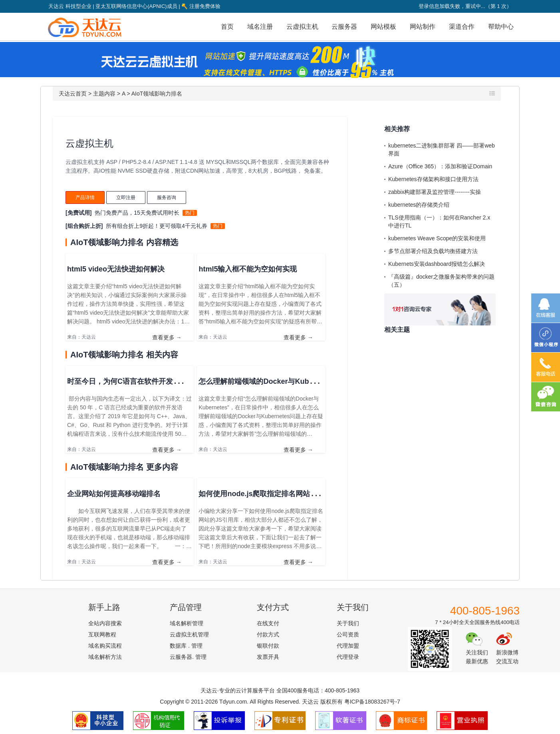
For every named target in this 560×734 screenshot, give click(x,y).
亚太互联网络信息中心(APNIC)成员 (136, 6)
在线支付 (268, 623)
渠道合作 (462, 27)
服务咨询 (167, 197)
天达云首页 (73, 94)
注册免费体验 (201, 6)
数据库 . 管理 (186, 646)
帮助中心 (501, 27)
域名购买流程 (105, 646)
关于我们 (348, 623)
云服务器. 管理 (188, 657)
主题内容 (104, 94)
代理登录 (348, 657)
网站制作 (423, 27)
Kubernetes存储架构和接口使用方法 (433, 179)
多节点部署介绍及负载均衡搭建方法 (433, 251)
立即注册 (126, 197)
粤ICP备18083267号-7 (372, 702)
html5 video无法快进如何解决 (116, 269)
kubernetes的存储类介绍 (419, 205)
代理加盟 (348, 646)
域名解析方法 (105, 657)
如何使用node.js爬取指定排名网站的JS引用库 (273, 494)
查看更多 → (167, 337)
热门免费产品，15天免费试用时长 (137, 213)
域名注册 (260, 27)
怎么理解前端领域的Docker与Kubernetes (266, 381)
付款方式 (268, 634)
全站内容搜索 (105, 623)
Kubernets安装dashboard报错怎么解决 (437, 264)
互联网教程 (102, 634)
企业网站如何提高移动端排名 (114, 494)
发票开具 (268, 657)
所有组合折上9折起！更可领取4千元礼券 (157, 226)
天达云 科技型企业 (70, 6)
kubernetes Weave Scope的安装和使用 (437, 238)
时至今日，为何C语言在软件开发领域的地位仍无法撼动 (156, 381)
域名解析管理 (187, 623)
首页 (227, 27)
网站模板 (383, 27)
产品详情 (85, 197)
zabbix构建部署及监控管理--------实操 (435, 192)
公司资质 (348, 634)
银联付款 (268, 646)
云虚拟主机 (302, 27)
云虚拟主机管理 (189, 634)
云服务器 (344, 27)
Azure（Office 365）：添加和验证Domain (440, 166)
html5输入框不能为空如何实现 (248, 269)
